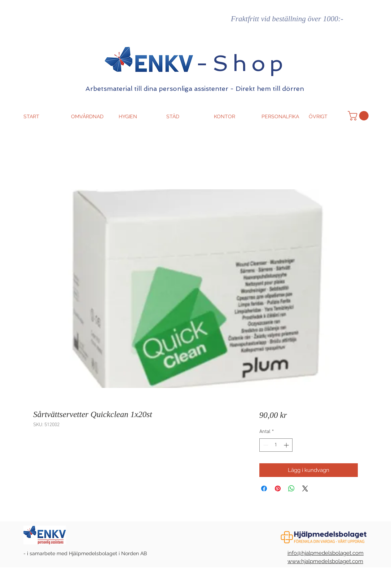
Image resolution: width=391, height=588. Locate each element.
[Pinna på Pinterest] (278, 488)
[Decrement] (265, 445)
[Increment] (287, 445)
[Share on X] (305, 488)
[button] (359, 116)
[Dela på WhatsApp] (291, 488)
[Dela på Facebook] (264, 488)
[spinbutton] (276, 445)
